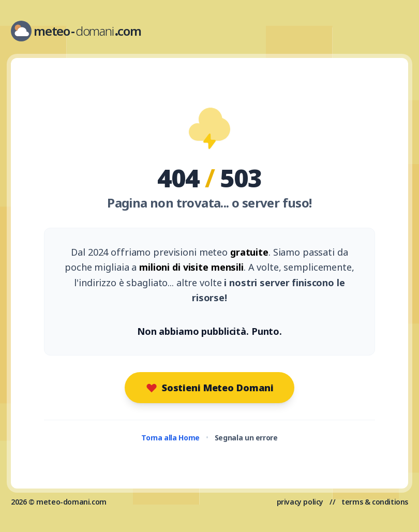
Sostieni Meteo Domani (209, 388)
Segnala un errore (246, 438)
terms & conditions (375, 502)
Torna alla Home (170, 438)
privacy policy (300, 502)
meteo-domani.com (71, 502)
